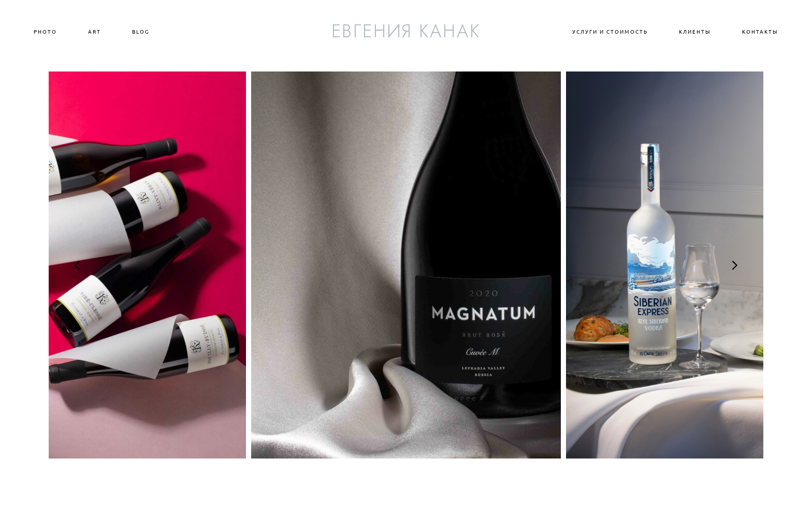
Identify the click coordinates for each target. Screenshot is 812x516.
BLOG (141, 32)
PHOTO (45, 32)
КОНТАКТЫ (760, 32)
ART (95, 32)
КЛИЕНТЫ (695, 32)
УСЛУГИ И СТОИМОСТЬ (610, 32)
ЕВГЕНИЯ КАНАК (406, 31)
